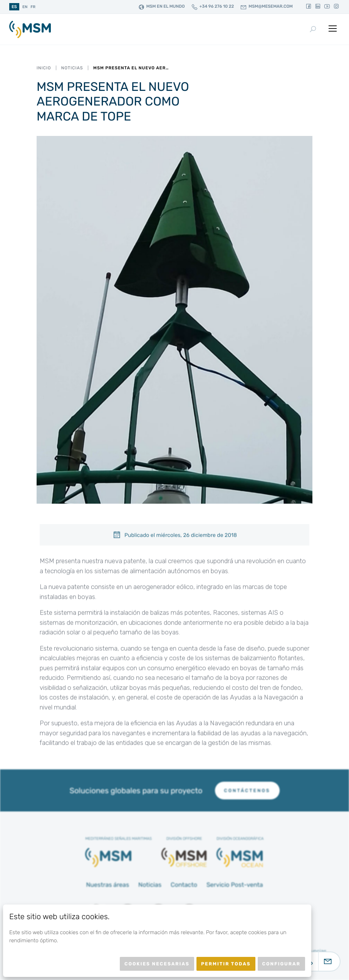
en (25, 7)
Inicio (44, 68)
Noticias (72, 68)
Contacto (184, 885)
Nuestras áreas (107, 885)
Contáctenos (247, 791)
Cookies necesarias (157, 964)
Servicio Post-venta (235, 885)
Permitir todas (226, 964)
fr (33, 7)
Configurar (281, 964)
